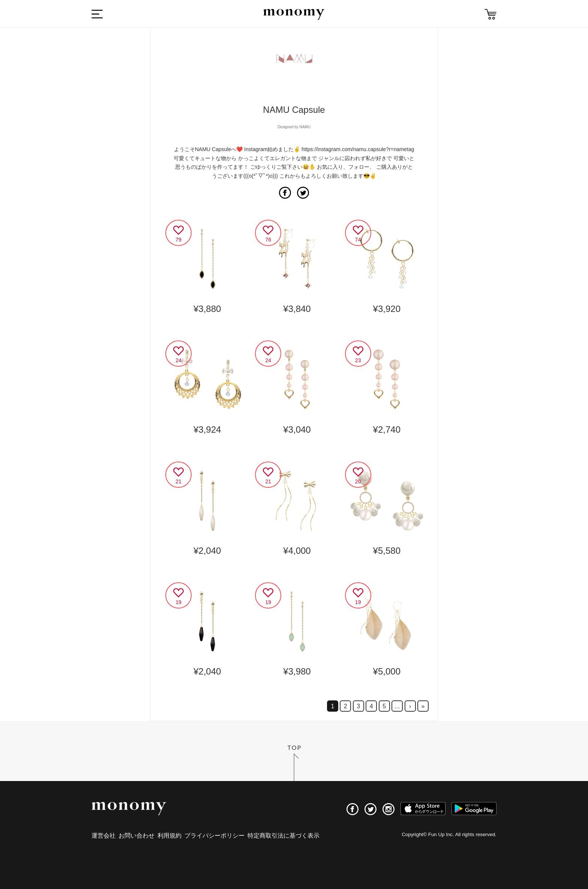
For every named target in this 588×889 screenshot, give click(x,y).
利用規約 (169, 836)
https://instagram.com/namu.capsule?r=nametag (358, 149)
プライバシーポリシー (214, 836)
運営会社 (103, 836)
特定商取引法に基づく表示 (283, 836)
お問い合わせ (136, 836)
